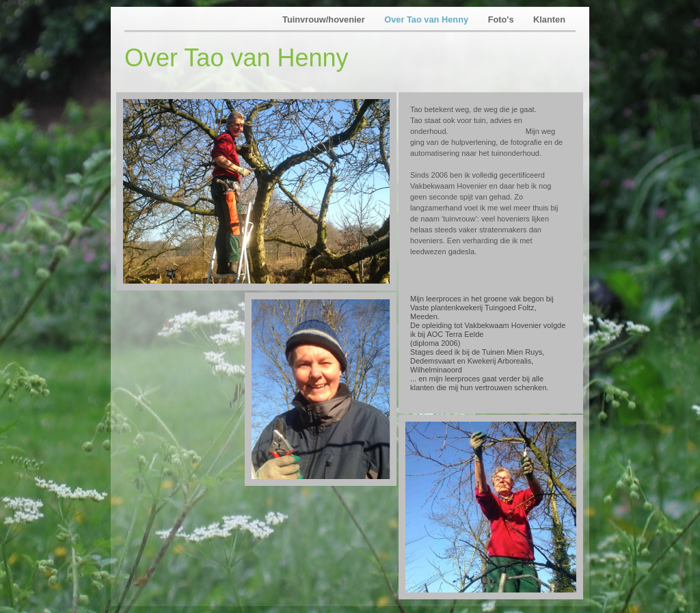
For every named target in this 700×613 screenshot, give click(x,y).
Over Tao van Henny (427, 19)
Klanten (549, 19)
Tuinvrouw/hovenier (325, 19)
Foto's (502, 19)
